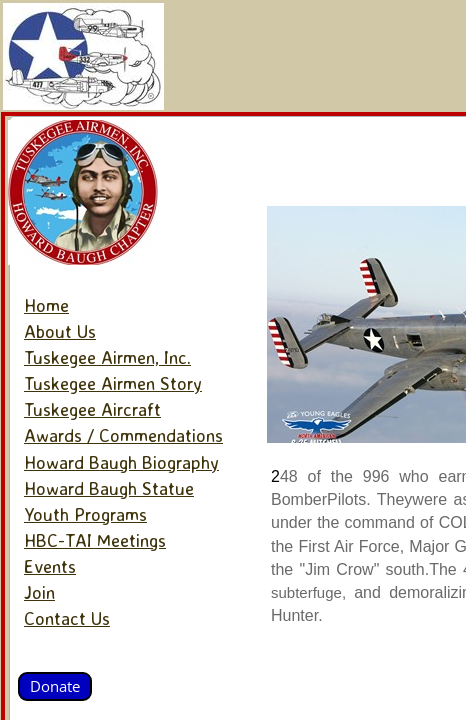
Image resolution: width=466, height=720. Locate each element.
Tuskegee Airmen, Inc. (107, 357)
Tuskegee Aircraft (92, 409)
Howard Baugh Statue (109, 488)
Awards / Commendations (123, 435)
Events (50, 566)
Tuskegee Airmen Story (113, 383)
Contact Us (67, 618)
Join (39, 592)
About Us (60, 331)
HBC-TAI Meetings (95, 540)
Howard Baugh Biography (121, 462)
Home (46, 305)
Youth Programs (85, 514)
